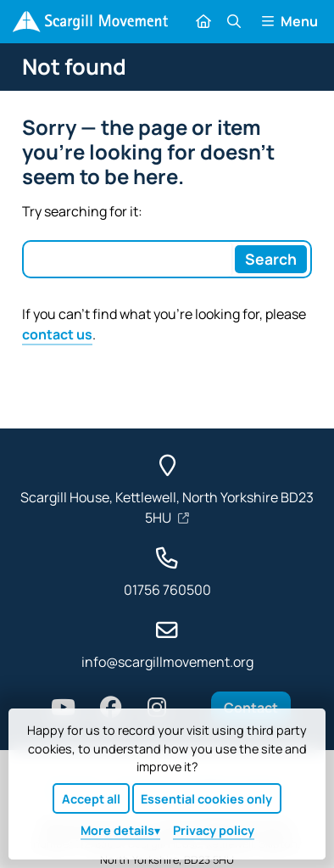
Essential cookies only (206, 799)
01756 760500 (167, 590)
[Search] (271, 259)
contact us (57, 334)
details (117, 830)
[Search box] (128, 259)
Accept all (91, 799)
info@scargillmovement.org (167, 662)
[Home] (90, 22)
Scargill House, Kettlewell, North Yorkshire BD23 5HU (167, 507)
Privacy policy (214, 830)
